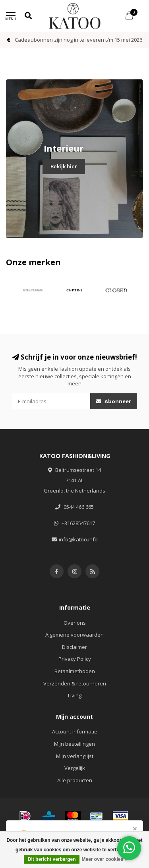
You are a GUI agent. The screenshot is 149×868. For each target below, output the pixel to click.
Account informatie (75, 731)
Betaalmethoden (75, 671)
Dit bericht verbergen (52, 859)
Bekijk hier (64, 166)
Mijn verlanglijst (75, 756)
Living (75, 695)
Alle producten (75, 780)
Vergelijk (75, 768)
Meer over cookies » (104, 859)
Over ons (75, 623)
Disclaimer (74, 647)
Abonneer (114, 401)
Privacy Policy (75, 659)
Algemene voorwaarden (74, 635)
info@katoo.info (78, 539)
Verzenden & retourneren (75, 683)
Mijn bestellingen (74, 744)
